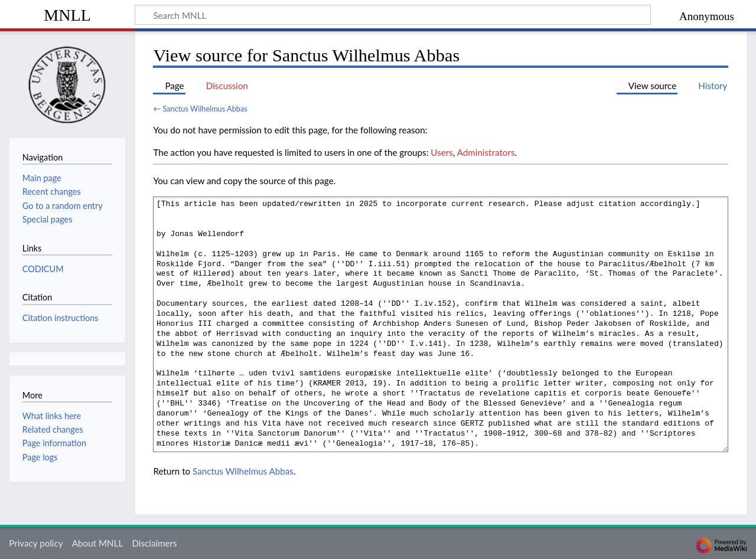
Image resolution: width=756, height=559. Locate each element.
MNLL (67, 15)
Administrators (486, 152)
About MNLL (97, 543)
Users (441, 152)
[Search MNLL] (393, 15)
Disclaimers (154, 543)
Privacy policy (36, 543)
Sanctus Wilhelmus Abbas (205, 109)
